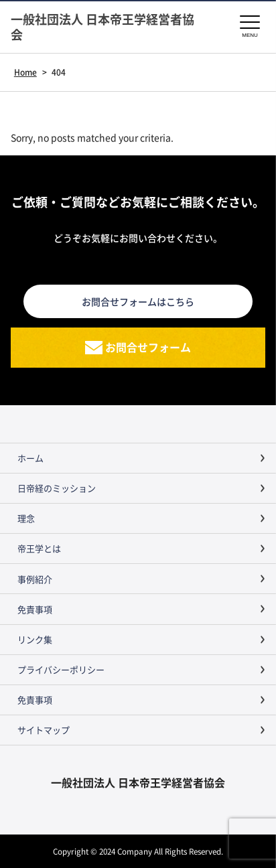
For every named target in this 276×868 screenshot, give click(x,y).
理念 (26, 518)
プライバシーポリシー (61, 669)
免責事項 (35, 609)
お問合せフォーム (148, 347)
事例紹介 (35, 579)
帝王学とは (39, 548)
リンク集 (35, 639)
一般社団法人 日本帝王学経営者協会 (102, 27)
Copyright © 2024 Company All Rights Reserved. (138, 851)
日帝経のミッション (57, 488)
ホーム (30, 458)
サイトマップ (44, 730)
